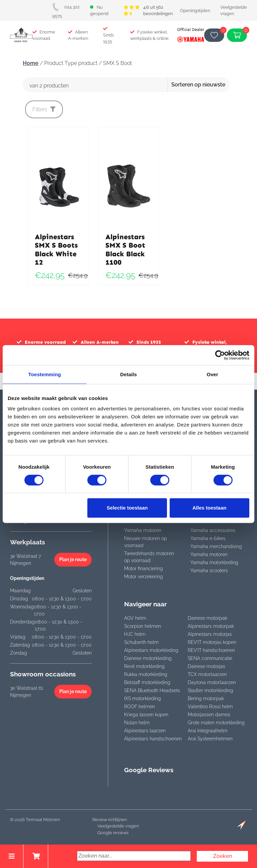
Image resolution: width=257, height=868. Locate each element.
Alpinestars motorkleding (151, 650)
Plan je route (73, 559)
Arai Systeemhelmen (210, 739)
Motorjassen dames (209, 715)
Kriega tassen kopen (146, 715)
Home (31, 63)
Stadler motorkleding (210, 690)
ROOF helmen (140, 707)
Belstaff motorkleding (147, 682)
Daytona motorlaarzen (212, 682)
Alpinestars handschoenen (153, 739)
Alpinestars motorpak (211, 626)
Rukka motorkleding (146, 674)
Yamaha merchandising (216, 546)
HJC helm (135, 634)
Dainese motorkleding (148, 658)
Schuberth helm (141, 642)
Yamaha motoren (143, 530)
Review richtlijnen (110, 820)
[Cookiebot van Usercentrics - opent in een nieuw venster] (220, 355)
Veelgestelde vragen (118, 826)
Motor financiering (144, 569)
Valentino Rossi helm (210, 707)
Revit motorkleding (144, 666)
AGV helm (135, 618)
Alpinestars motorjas (210, 634)
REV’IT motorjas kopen (212, 642)
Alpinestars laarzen (145, 731)
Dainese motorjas (206, 666)
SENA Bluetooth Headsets (152, 690)
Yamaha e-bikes (208, 538)
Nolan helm (137, 723)
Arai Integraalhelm (208, 731)
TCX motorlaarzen (207, 674)
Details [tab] (128, 374)
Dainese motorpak (207, 618)
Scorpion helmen (143, 626)
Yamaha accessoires (213, 530)
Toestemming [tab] (45, 374)
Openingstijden (195, 11)
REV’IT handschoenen (211, 650)
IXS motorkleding (143, 698)
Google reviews (113, 833)
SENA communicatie (210, 658)
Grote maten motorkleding (216, 723)
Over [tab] (212, 374)
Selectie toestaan (127, 508)
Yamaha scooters (209, 571)
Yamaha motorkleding (214, 562)
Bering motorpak (206, 698)
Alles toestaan (209, 508)
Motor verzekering (144, 577)
